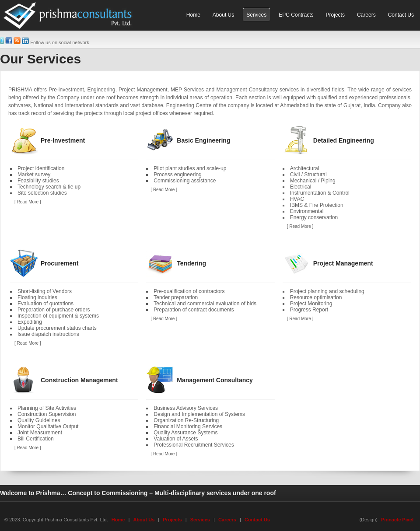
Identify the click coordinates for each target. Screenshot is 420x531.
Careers (227, 520)
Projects (172, 520)
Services (200, 520)
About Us (144, 520)
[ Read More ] (28, 202)
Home (118, 520)
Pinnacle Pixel (397, 520)
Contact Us (257, 520)
